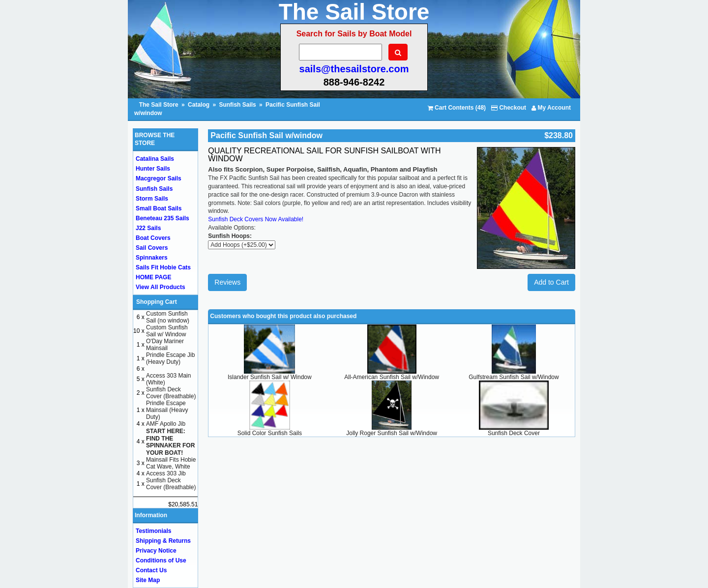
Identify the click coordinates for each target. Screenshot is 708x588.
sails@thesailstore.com (354, 69)
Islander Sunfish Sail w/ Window (270, 377)
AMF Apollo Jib (166, 424)
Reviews (227, 282)
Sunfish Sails (237, 105)
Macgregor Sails (159, 178)
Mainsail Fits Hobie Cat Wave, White (171, 463)
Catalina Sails (155, 159)
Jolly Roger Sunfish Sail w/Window (392, 433)
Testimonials (153, 531)
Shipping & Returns (163, 541)
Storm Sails (152, 199)
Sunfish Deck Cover (514, 433)
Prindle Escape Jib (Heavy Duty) (170, 358)
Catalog (199, 105)
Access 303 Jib (166, 473)
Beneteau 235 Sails (162, 218)
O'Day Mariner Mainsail (165, 345)
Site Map (148, 580)
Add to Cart (551, 282)
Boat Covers (153, 238)
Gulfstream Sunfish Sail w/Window (514, 377)
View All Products (161, 287)
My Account (551, 108)
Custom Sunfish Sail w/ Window (167, 331)
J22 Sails (148, 228)
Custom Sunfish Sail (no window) (168, 317)
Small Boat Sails (159, 208)
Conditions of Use (161, 560)
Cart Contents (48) (457, 108)
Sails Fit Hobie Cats (163, 267)
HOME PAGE (153, 277)
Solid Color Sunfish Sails (270, 433)
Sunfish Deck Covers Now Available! (256, 219)
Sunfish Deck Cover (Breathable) (171, 393)
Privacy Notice (156, 551)
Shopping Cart (157, 302)
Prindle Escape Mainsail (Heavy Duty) (167, 410)
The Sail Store (160, 105)
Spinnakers (152, 258)
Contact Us (151, 570)
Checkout (509, 108)
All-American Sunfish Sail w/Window (392, 377)
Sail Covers (152, 248)
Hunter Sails (153, 169)
